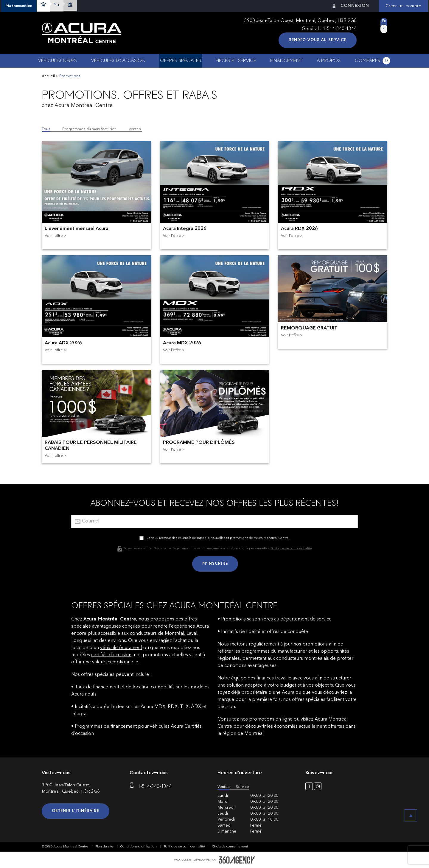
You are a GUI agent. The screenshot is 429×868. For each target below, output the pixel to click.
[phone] (133, 787)
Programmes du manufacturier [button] (89, 129)
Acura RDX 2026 (299, 229)
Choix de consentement (230, 847)
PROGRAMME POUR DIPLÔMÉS (199, 443)
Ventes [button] (135, 129)
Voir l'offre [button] (54, 236)
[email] (214, 521)
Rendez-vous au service (318, 40)
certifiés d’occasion (111, 655)
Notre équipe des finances (246, 678)
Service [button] (242, 787)
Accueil (48, 76)
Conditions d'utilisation (139, 847)
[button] (19, 6)
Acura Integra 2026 (185, 229)
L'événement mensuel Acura (77, 229)
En (384, 21)
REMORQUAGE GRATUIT (309, 328)
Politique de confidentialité (291, 549)
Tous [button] (46, 129)
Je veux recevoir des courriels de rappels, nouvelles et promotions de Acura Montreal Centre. (218, 538)
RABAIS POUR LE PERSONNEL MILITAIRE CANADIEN (91, 446)
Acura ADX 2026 (63, 343)
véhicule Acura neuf (121, 648)
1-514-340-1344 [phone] (340, 29)
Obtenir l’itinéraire (76, 811)
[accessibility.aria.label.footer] (237, 860)
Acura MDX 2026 (182, 343)
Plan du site (105, 847)
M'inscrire (215, 564)
